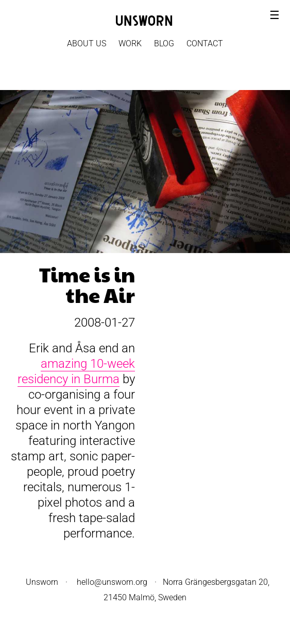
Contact (205, 43)
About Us (87, 43)
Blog (164, 43)
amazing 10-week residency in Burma (76, 371)
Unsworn (42, 582)
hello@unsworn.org (112, 582)
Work (130, 43)
